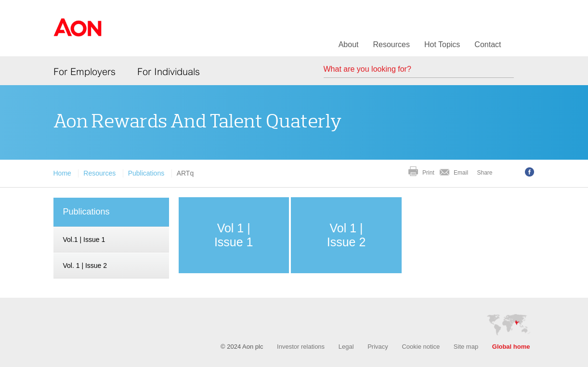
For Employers (85, 72)
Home (62, 173)
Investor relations (301, 347)
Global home (511, 347)
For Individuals (169, 72)
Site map (466, 347)
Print (428, 173)
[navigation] (111, 240)
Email (461, 173)
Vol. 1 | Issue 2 (85, 266)
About (349, 44)
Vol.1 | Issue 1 (84, 240)
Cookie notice (421, 347)
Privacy (378, 347)
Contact (488, 44)
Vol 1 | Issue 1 (234, 235)
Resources (391, 44)
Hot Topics (442, 44)
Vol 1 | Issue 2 (346, 235)
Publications (146, 173)
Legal (346, 347)
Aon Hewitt (78, 33)
